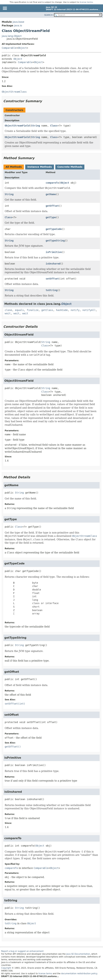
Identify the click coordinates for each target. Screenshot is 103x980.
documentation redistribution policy (79, 974)
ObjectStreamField (17, 126)
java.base (18, 22)
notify (75, 310)
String (36, 126)
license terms (86, 2)
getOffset (52, 206)
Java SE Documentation (78, 954)
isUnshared (53, 264)
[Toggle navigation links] (5, 9)
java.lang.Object (12, 36)
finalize (32, 310)
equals (19, 310)
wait (8, 313)
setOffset (52, 279)
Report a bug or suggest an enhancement (22, 951)
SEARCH (48, 15)
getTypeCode (54, 229)
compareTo (52, 183)
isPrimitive (54, 252)
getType (51, 217)
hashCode (62, 310)
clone (8, 310)
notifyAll (89, 310)
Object (22, 48)
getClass (47, 310)
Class (54, 126)
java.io (18, 26)
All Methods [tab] (14, 167)
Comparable (9, 48)
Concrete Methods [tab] (70, 167)
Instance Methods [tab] (39, 167)
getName (51, 194)
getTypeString (55, 241)
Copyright (6, 968)
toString (51, 290)
